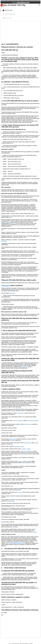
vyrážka (28, 449)
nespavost (20, 421)
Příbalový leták (7, 10)
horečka (35, 532)
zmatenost (25, 367)
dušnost (12, 440)
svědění (24, 449)
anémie (36, 508)
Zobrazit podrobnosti (22, 3)
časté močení (11, 501)
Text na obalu (7, 18)
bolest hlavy (27, 424)
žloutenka (20, 492)
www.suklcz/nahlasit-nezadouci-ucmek (15, 543)
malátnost (25, 461)
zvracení (22, 446)
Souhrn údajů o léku (9, 14)
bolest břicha (27, 443)
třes (2, 480)
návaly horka (13, 439)
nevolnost (17, 446)
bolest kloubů (30, 451)
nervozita (36, 421)
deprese (15, 421)
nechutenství (20, 413)
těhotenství (12, 293)
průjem (37, 443)
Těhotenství (6, 285)
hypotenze (8, 222)
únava (20, 461)
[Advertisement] (20, 32)
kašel (12, 486)
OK (28, 3)
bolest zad (23, 451)
